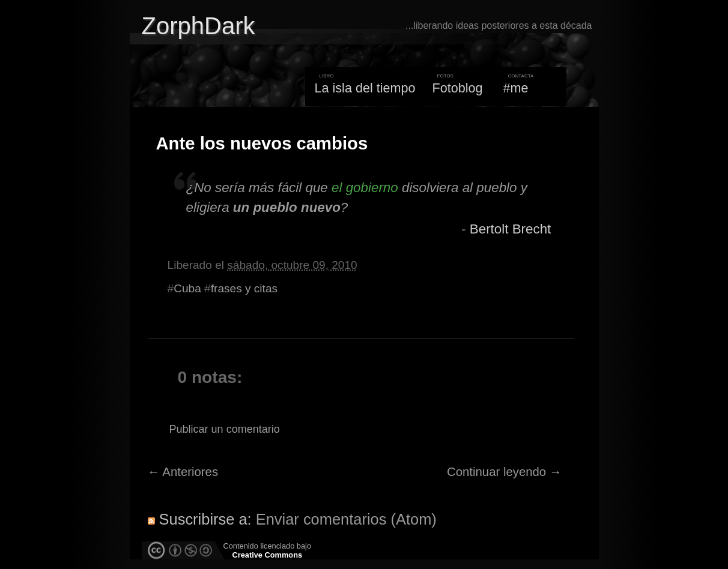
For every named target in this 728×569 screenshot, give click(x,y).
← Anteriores (183, 472)
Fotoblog (458, 88)
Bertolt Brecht (511, 229)
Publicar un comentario (225, 429)
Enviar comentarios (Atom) (346, 519)
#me (516, 88)
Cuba (187, 288)
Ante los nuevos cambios (262, 143)
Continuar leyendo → (504, 472)
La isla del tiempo (365, 88)
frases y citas (244, 288)
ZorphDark (199, 26)
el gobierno (365, 188)
